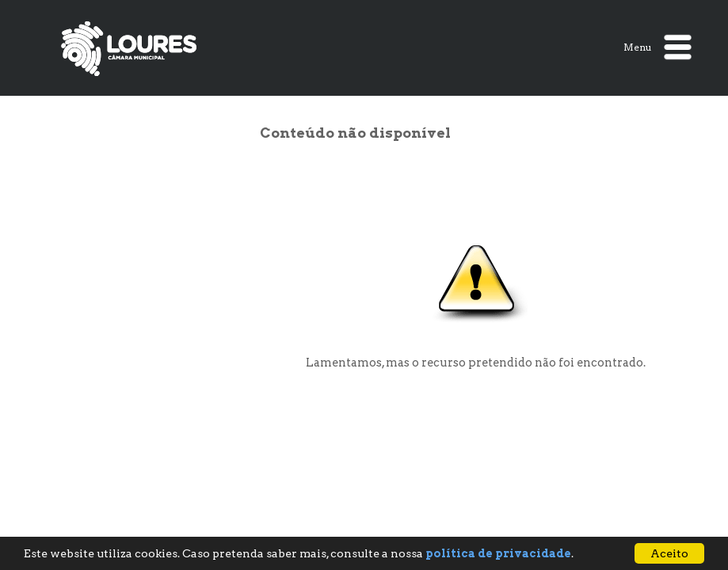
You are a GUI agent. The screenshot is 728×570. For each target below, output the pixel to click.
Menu (657, 47)
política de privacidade (498, 553)
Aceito (669, 553)
